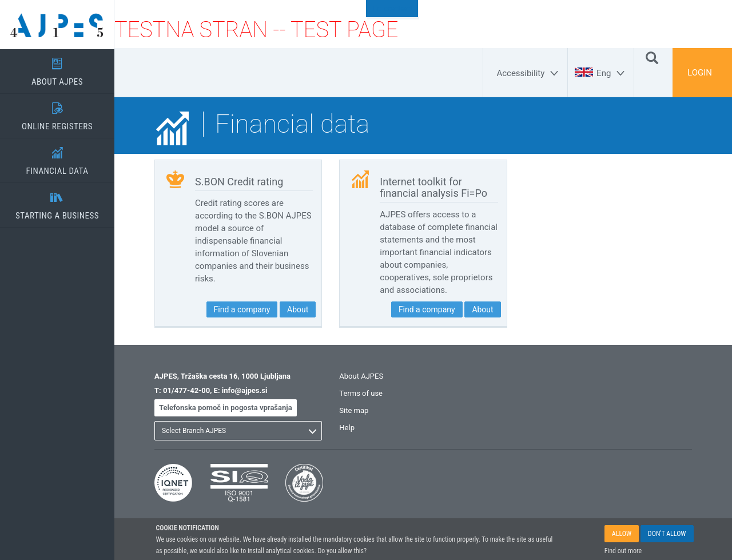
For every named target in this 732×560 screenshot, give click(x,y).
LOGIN (700, 73)
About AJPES (361, 376)
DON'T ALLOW (667, 534)
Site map (354, 410)
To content (392, 9)
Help (347, 428)
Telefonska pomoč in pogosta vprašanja (226, 408)
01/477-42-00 (186, 390)
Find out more (623, 551)
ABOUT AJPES (57, 68)
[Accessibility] (529, 73)
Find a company (242, 309)
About (298, 309)
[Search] (652, 57)
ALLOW (622, 534)
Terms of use (361, 393)
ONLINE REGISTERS (57, 113)
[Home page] (57, 25)
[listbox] (238, 431)
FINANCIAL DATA (57, 157)
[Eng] (612, 73)
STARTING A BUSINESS (57, 202)
